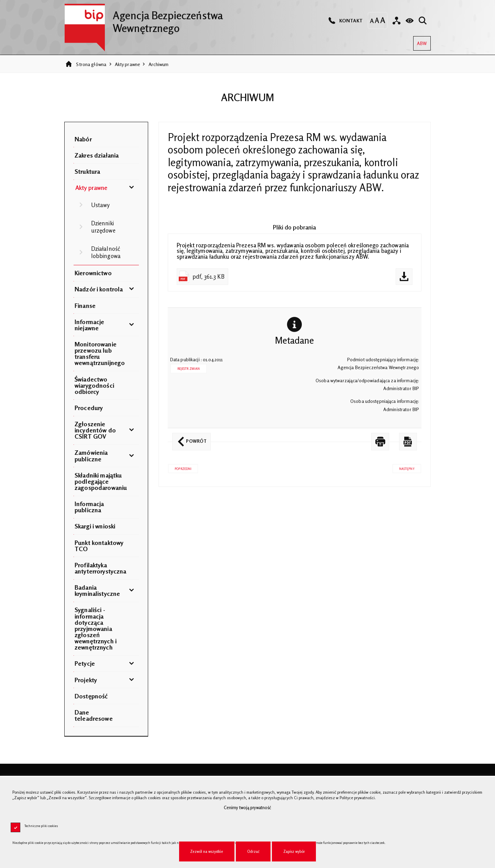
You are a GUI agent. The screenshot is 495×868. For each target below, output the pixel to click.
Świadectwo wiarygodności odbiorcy (94, 385)
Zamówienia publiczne (91, 456)
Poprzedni (180, 467)
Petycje (85, 663)
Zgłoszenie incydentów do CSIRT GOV (95, 430)
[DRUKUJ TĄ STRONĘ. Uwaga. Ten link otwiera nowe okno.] (380, 442)
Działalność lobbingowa (106, 252)
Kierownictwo (93, 273)
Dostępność (91, 696)
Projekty (86, 680)
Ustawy (101, 205)
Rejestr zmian (189, 369)
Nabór (83, 139)
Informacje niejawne (89, 325)
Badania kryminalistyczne (97, 590)
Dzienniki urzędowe (103, 227)
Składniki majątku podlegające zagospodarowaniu (101, 481)
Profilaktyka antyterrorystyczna (100, 568)
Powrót (189, 438)
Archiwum (159, 64)
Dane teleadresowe (94, 715)
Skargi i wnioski (95, 526)
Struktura (87, 171)
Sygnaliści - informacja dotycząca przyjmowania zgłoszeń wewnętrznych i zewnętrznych (96, 628)
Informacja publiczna (89, 507)
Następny (404, 467)
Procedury (89, 408)
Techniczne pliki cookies (41, 826)
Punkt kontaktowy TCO (99, 546)
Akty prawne (127, 64)
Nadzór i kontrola (99, 289)
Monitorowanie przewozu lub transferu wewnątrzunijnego (100, 353)
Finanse (85, 306)
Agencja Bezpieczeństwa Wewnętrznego (144, 19)
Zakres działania (97, 155)
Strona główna (91, 64)
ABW (420, 41)
